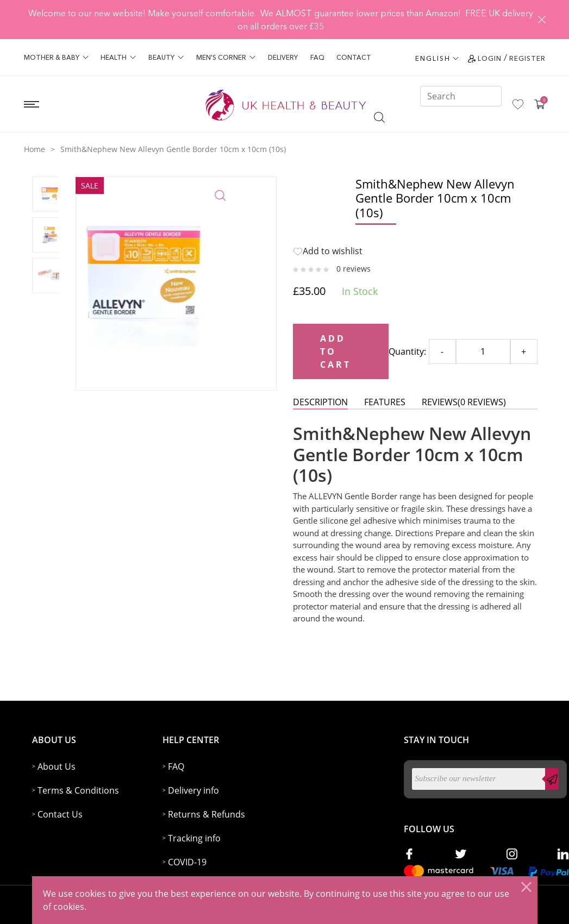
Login (490, 58)
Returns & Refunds (207, 814)
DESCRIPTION (320, 402)
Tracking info (194, 838)
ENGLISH (433, 58)
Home (35, 149)
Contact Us (60, 814)
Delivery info (193, 790)
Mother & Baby (56, 57)
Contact (354, 57)
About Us (57, 766)
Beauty (166, 57)
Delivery (283, 57)
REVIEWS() (464, 402)
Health (118, 57)
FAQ (317, 57)
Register (527, 58)
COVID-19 (187, 862)
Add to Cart (336, 351)
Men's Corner (226, 57)
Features (385, 402)
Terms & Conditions (78, 790)
